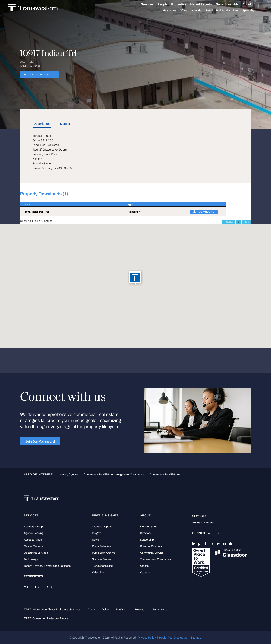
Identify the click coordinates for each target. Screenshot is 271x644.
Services (152, 4)
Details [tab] (65, 124)
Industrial (201, 11)
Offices (144, 566)
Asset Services (33, 540)
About (251, 4)
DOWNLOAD (206, 212)
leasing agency (68, 474)
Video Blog (99, 572)
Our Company (149, 527)
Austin (92, 610)
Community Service (152, 553)
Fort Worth (122, 610)
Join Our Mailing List (40, 441)
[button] (135, 278)
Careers (145, 572)
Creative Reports (102, 527)
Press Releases (101, 546)
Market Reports (205, 4)
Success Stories (102, 559)
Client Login (199, 516)
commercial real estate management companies (114, 474)
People (167, 4)
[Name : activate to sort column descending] (72, 204)
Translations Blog (102, 566)
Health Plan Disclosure (173, 638)
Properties (183, 4)
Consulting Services (36, 553)
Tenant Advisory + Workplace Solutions (47, 566)
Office (188, 11)
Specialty (253, 11)
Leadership (147, 540)
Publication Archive (104, 553)
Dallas (106, 610)
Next (246, 222)
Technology (31, 559)
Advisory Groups (34, 527)
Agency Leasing (34, 533)
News (95, 540)
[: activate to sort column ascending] (205, 204)
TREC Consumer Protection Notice (46, 618)
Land (240, 10)
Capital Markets (33, 546)
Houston (141, 610)
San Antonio (160, 610)
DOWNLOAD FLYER (41, 75)
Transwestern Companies (156, 559)
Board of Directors (151, 546)
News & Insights (231, 4)
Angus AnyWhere (203, 523)
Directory (146, 533)
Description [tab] (42, 124)
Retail (213, 11)
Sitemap (196, 638)
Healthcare (174, 11)
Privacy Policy (147, 638)
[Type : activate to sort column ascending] (154, 204)
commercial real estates (165, 474)
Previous (229, 222)
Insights (97, 533)
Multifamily (227, 11)
